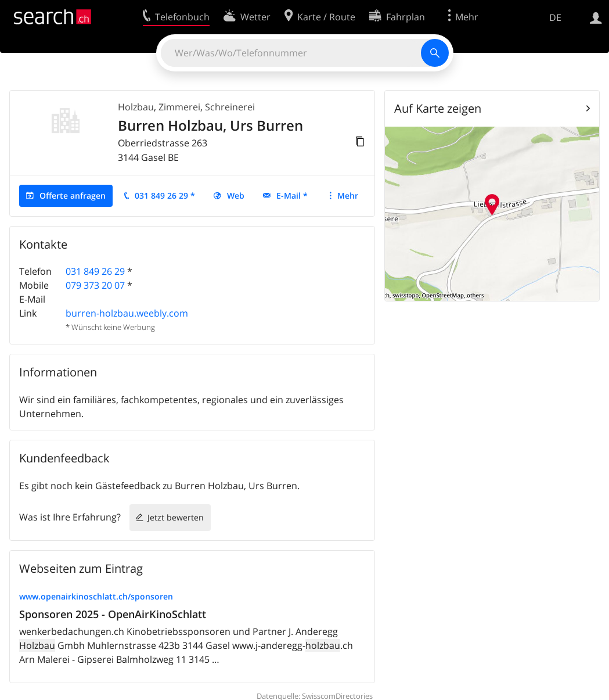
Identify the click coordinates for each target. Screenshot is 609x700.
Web (236, 195)
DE (555, 17)
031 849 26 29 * (165, 195)
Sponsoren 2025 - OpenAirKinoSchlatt (113, 614)
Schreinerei (230, 107)
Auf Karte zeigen (438, 108)
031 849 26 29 (95, 271)
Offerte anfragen (73, 195)
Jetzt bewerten (176, 517)
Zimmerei (179, 107)
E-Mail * (292, 195)
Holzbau (136, 107)
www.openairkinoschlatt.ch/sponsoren (96, 596)
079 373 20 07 (95, 285)
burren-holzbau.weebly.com (127, 313)
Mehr (348, 195)
